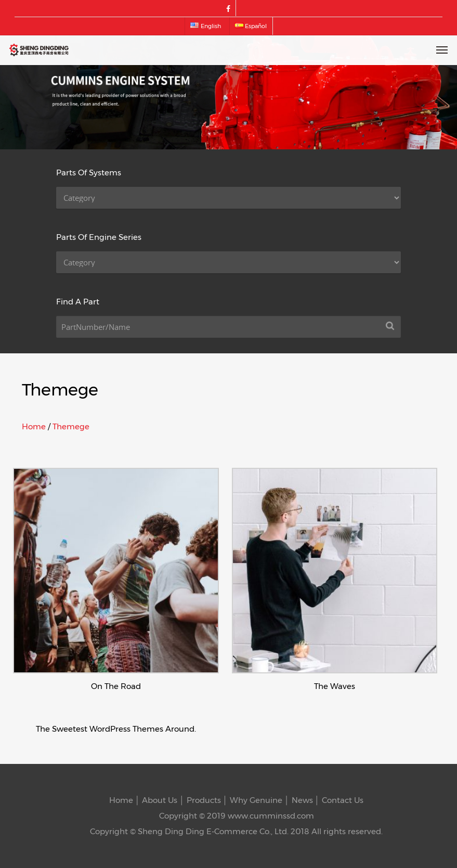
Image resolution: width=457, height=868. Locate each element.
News (302, 800)
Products (204, 800)
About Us (160, 800)
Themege (71, 426)
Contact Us (343, 800)
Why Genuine (256, 800)
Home (34, 426)
